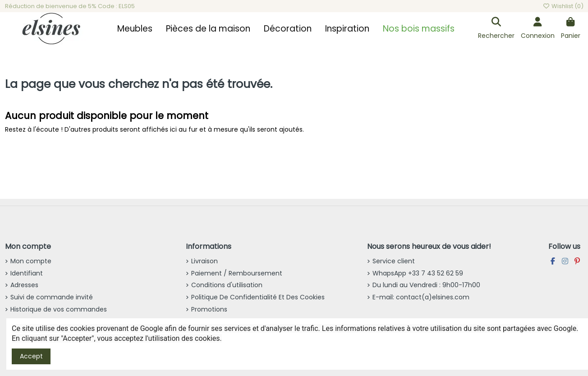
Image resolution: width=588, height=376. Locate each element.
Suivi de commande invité (52, 297)
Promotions (209, 309)
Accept (31, 356)
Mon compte (31, 261)
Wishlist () (563, 6)
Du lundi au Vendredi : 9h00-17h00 (426, 285)
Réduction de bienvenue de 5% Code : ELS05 (70, 6)
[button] (135, 29)
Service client (394, 261)
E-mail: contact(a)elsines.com (421, 297)
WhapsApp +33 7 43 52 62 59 (418, 273)
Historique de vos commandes (59, 309)
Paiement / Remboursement (237, 273)
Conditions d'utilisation (227, 285)
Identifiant (27, 273)
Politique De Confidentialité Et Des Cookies (258, 297)
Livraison (204, 261)
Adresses (24, 285)
